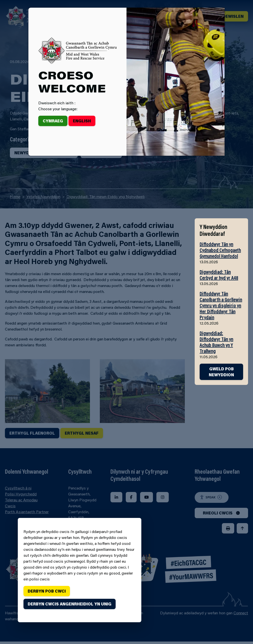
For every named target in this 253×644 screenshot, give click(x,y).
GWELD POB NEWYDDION (221, 372)
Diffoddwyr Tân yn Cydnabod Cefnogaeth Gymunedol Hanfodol (220, 250)
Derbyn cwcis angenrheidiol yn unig (70, 604)
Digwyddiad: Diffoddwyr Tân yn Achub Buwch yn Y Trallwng (216, 342)
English (82, 121)
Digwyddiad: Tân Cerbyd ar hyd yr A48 (219, 275)
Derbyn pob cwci (47, 591)
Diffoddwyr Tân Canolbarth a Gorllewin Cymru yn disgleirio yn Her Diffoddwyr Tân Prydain (221, 305)
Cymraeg (53, 121)
